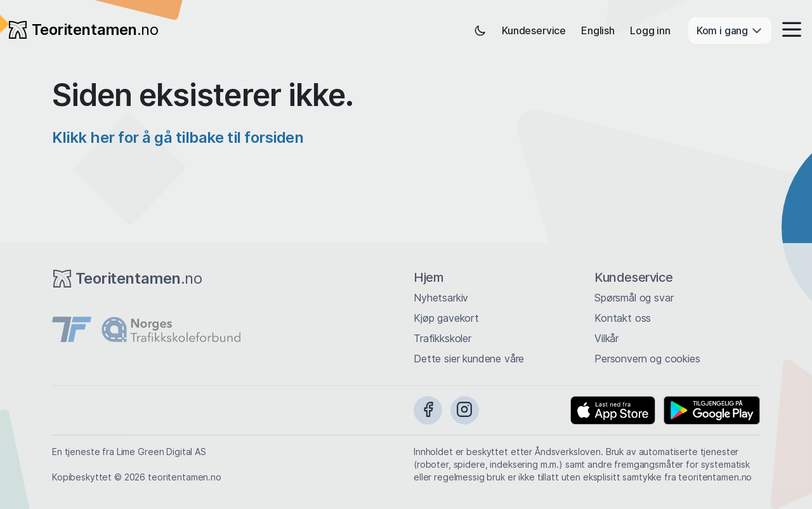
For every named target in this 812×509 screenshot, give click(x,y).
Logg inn (650, 30)
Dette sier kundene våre (469, 359)
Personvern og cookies (647, 359)
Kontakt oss (623, 318)
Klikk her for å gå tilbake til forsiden (178, 137)
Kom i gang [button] (730, 30)
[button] (788, 30)
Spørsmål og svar (634, 298)
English (598, 30)
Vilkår (606, 338)
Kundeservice (534, 30)
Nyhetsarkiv (441, 298)
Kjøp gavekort (446, 318)
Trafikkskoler (442, 338)
